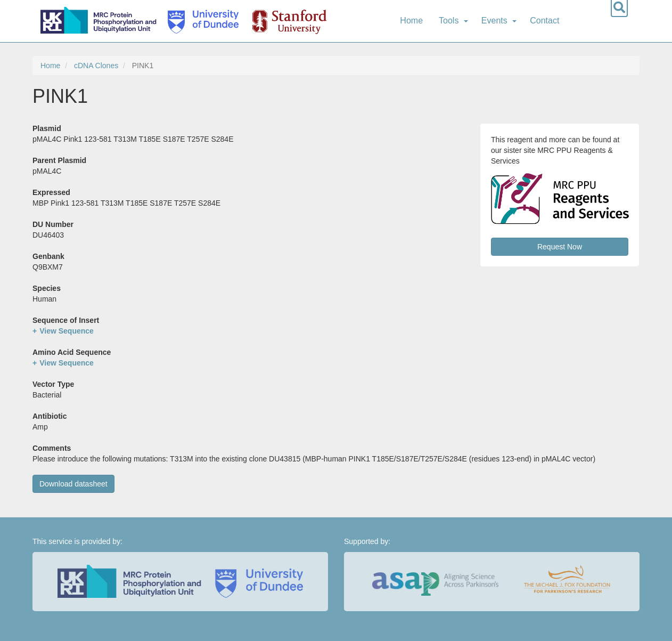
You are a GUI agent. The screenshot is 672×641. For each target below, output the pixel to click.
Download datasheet (73, 484)
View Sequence (67, 331)
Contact (544, 21)
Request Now (560, 247)
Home (411, 21)
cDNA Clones (96, 66)
